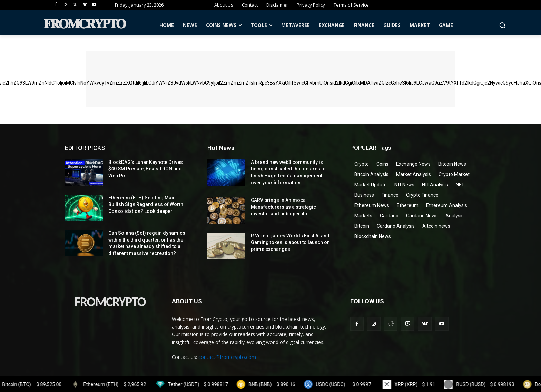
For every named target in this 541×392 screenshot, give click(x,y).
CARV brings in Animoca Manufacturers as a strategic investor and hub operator (283, 207)
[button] (502, 25)
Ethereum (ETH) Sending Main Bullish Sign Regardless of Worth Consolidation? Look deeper (146, 204)
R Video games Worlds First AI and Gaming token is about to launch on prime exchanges (290, 242)
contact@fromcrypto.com (227, 357)
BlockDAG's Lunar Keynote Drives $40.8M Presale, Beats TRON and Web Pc (146, 169)
